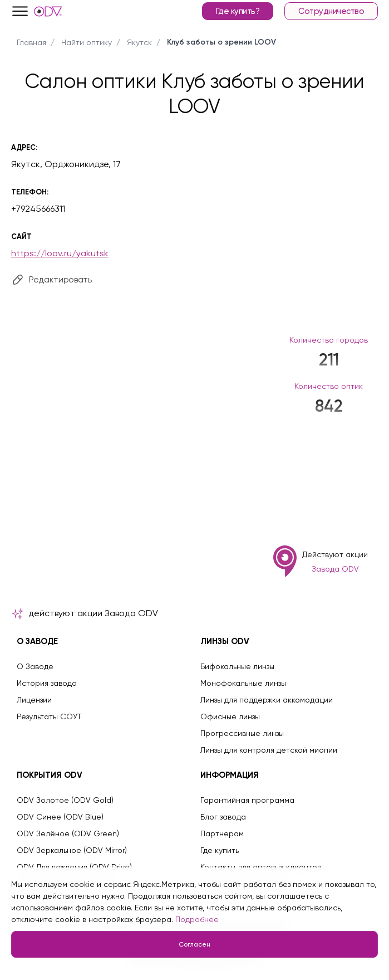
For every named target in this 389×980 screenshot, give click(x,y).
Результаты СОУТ (49, 716)
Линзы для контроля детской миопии (269, 750)
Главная (31, 42)
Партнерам (222, 833)
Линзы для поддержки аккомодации (267, 700)
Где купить (220, 850)
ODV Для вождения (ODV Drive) (74, 867)
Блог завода (223, 817)
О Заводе (35, 666)
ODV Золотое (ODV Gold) (65, 800)
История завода (47, 683)
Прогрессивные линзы (242, 733)
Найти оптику (87, 42)
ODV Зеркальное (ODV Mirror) (72, 850)
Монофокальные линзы (243, 683)
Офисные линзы (230, 716)
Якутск (139, 42)
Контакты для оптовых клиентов (261, 867)
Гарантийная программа (247, 800)
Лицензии (34, 700)
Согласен (194, 944)
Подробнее (197, 919)
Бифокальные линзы (237, 666)
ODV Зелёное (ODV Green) (68, 833)
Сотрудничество (331, 11)
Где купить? (238, 11)
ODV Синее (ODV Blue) (60, 817)
